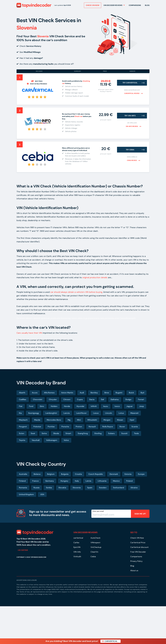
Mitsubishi (92, 420)
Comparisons (135, 6)
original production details (95, 277)
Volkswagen (52, 440)
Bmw (107, 393)
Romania (23, 488)
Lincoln (109, 413)
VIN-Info (77, 552)
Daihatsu (115, 399)
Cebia (93, 557)
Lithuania (102, 481)
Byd (142, 393)
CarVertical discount (139, 547)
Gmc (42, 406)
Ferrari (141, 399)
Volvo (66, 440)
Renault (92, 427)
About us (134, 570)
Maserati (134, 413)
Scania (135, 427)
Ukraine (134, 488)
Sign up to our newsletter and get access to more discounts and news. (58, 513)
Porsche (65, 427)
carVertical (78, 538)
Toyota (22, 440)
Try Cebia (130, 150)
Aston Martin (67, 393)
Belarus (37, 474)
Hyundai (80, 406)
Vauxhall (36, 440)
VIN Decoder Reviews (113, 6)
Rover (122, 427)
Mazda (37, 420)
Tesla (136, 433)
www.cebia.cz (132, 157)
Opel (132, 420)
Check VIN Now (137, 538)
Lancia (67, 413)
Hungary (64, 481)
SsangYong (83, 433)
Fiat (21, 406)
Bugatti (119, 393)
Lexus (96, 413)
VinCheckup (96, 547)
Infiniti (94, 406)
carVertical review (132, 93)
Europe (141, 474)
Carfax (76, 543)
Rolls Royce (108, 427)
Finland (22, 481)
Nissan (120, 420)
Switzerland (119, 488)
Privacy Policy (136, 561)
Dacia (92, 399)
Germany (50, 481)
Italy (77, 481)
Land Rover (81, 413)
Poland (129, 481)
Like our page (23, 550)
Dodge (128, 399)
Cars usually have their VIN (29, 333)
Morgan (107, 420)
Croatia (78, 474)
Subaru (111, 433)
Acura (35, 393)
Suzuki (124, 433)
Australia (23, 474)
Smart (68, 433)
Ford (31, 406)
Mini (79, 420)
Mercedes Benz (54, 420)
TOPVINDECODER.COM (38, 557)
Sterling (98, 433)
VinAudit (77, 557)
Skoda (56, 433)
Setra (44, 433)
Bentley (94, 393)
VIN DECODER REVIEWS (85, 532)
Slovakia (62, 488)
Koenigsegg (34, 413)
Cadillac (23, 399)
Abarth (22, 393)
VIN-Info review (132, 126)
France (35, 481)
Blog (147, 6)
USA (42, 494)
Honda (67, 406)
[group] (77, 159)
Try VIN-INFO (130, 116)
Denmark (114, 474)
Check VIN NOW (93, 6)
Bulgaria (65, 474)
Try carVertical (130, 83)
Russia (36, 488)
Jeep (142, 406)
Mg (69, 420)
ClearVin (94, 552)
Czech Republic (96, 474)
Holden (54, 406)
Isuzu (106, 406)
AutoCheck (95, 538)
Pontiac (51, 427)
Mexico (116, 481)
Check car (78, 116)
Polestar (37, 427)
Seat (33, 433)
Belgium (51, 474)
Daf (103, 399)
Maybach (23, 420)
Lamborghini (51, 413)
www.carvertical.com (132, 90)
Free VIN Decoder (138, 552)
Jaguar (129, 406)
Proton (79, 427)
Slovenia (77, 488)
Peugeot (23, 427)
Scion (22, 433)
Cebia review (132, 160)
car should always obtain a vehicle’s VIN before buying (76, 292)
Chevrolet (38, 399)
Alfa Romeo (49, 393)
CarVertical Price (138, 543)
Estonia (128, 474)
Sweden (103, 488)
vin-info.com (132, 123)
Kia (20, 413)
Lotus (121, 413)
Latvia (88, 481)
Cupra (80, 399)
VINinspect (95, 543)
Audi (82, 393)
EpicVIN (77, 547)
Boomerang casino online (72, 318)
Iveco (117, 406)
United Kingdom (26, 494)
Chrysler (53, 399)
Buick (131, 393)
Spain (90, 488)
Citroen (67, 399)
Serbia (49, 488)
